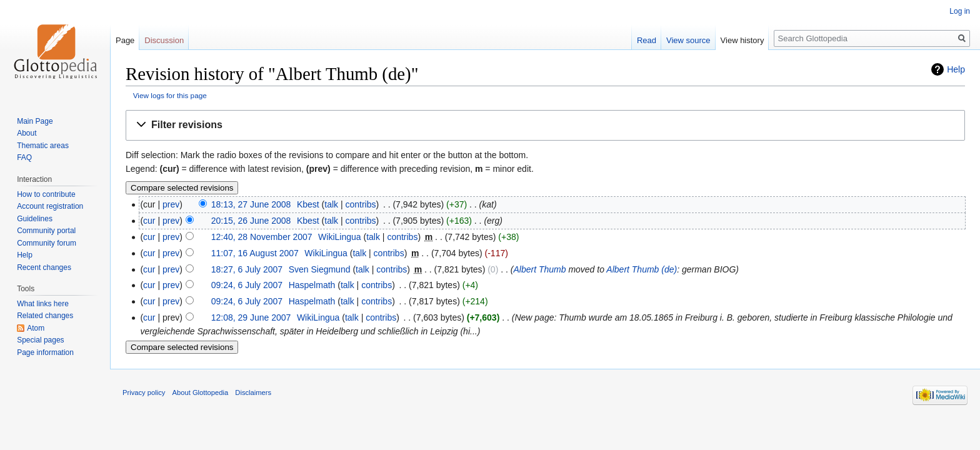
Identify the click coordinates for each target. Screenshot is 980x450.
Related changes (45, 316)
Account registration (50, 206)
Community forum (47, 243)
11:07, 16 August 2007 (255, 253)
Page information (45, 352)
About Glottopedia (201, 392)
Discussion (164, 40)
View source (688, 40)
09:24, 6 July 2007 (247, 285)
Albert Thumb (539, 269)
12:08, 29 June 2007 (251, 317)
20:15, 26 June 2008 (251, 221)
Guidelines (35, 219)
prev (171, 204)
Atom (36, 328)
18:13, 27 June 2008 (251, 204)
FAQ (24, 157)
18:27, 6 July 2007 (247, 269)
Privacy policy (144, 392)
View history (742, 40)
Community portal (46, 231)
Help (956, 69)
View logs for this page (170, 95)
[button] (545, 125)
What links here (43, 304)
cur (149, 221)
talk (331, 204)
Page (125, 40)
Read (647, 40)
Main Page (35, 121)
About (27, 133)
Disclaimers (253, 392)
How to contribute (46, 194)
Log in (960, 11)
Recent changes (44, 267)
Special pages (40, 340)
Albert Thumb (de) (642, 269)
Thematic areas (43, 146)
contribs (360, 204)
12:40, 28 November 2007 (262, 237)
